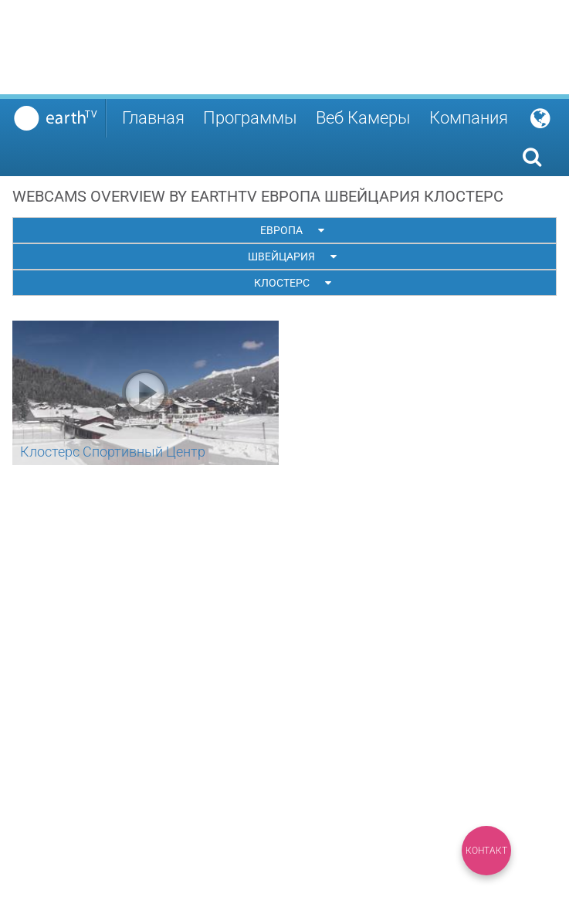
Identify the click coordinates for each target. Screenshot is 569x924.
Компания (469, 118)
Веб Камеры (363, 118)
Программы (250, 118)
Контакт (486, 851)
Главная (153, 118)
